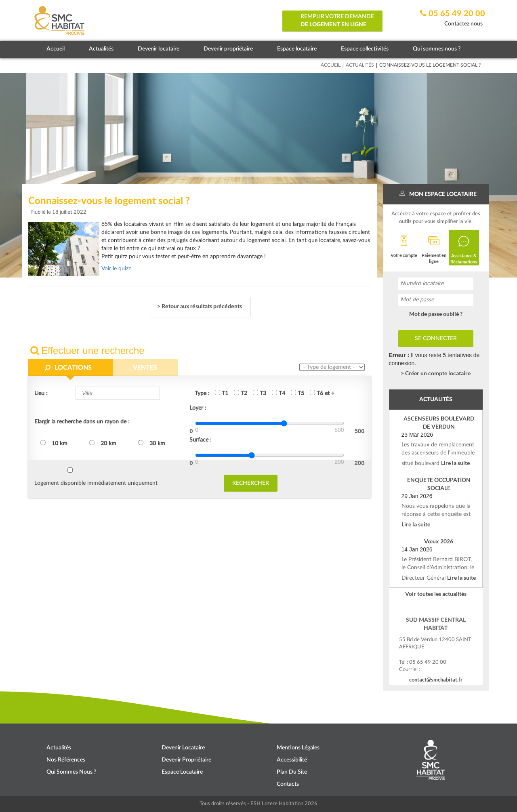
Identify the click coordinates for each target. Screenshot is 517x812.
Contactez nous (463, 24)
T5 (297, 393)
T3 (260, 393)
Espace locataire (297, 49)
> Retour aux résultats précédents (200, 307)
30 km (152, 443)
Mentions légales (298, 748)
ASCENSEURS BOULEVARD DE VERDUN (439, 422)
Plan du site (292, 772)
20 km (103, 443)
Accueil (56, 49)
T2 (241, 393)
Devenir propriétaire (228, 49)
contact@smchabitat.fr (436, 679)
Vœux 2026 (439, 541)
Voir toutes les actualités (436, 594)
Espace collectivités (365, 49)
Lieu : (41, 393)
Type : (202, 393)
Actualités (101, 49)
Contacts (288, 784)
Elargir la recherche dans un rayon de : (82, 422)
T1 (222, 393)
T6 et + (322, 393)
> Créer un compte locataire (436, 373)
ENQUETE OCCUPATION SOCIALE (439, 484)
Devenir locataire (159, 49)
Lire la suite (455, 463)
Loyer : (198, 408)
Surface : (201, 440)
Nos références (66, 760)
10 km (54, 443)
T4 (278, 393)
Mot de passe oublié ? (436, 314)
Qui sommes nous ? (437, 49)
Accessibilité (292, 760)
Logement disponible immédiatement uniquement (96, 483)
